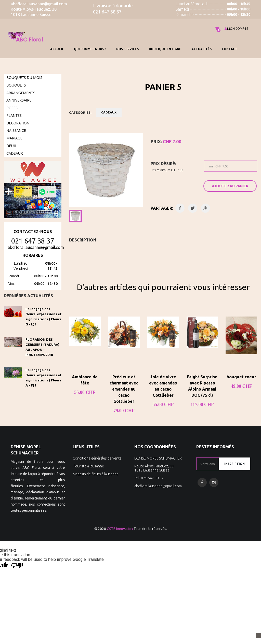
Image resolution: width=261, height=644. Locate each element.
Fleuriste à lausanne (88, 466)
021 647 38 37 (33, 241)
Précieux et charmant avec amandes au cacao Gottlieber (124, 389)
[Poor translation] (17, 566)
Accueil (57, 49)
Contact (230, 49)
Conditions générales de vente (97, 458)
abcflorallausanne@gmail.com (36, 247)
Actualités (201, 49)
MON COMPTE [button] (236, 29)
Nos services (127, 49)
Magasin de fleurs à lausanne (96, 474)
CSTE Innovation (120, 529)
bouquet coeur (241, 377)
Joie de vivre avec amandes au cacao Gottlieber (163, 386)
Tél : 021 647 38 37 (149, 478)
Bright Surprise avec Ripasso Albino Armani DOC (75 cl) (202, 386)
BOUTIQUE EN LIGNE (165, 49)
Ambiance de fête (85, 380)
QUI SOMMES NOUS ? (90, 49)
